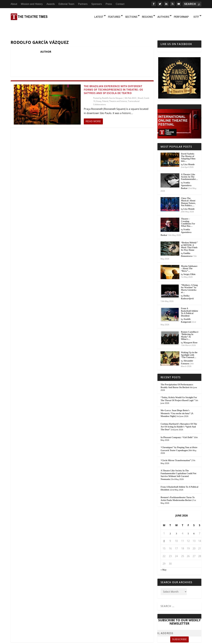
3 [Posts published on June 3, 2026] (176, 520)
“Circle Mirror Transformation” (176, 447)
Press (109, 4)
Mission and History (32, 4)
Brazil (141, 85)
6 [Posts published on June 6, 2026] (194, 520)
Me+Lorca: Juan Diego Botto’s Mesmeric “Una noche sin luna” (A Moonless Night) (177, 400)
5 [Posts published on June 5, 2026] (188, 520)
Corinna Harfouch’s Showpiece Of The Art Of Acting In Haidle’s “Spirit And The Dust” (179, 413)
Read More (93, 108)
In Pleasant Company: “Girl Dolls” (177, 424)
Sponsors (97, 4)
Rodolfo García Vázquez (112, 85)
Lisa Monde (189, 151)
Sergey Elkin (189, 261)
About (14, 4)
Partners (83, 4)
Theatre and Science (118, 88)
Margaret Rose (190, 329)
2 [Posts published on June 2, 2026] (170, 520)
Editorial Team (66, 4)
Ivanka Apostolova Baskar (186, 172)
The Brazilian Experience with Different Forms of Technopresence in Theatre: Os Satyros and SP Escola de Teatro (113, 76)
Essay (99, 88)
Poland (105, 88)
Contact (120, 4)
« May (164, 556)
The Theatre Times (34, 639)
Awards (51, 4)
